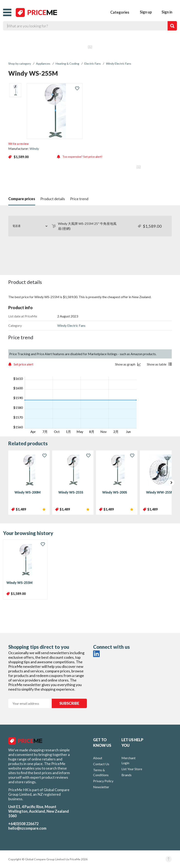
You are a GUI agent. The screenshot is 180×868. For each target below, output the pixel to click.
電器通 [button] (16, 226)
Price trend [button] (79, 199)
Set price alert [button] (23, 364)
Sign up (146, 12)
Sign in (167, 12)
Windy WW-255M (160, 492)
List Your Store (132, 769)
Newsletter (101, 787)
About (98, 758)
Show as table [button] (157, 364)
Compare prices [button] (22, 199)
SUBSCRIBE (69, 703)
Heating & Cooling (67, 64)
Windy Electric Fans (119, 64)
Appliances (43, 64)
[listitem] (15, 90)
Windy (34, 148)
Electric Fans (93, 64)
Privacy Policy (103, 781)
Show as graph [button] (125, 364)
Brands (127, 775)
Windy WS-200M (28, 492)
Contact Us (101, 764)
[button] (7, 12)
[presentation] (171, 483)
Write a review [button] (18, 144)
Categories (120, 12)
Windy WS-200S (115, 492)
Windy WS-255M (19, 583)
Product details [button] (53, 199)
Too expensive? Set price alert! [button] (82, 157)
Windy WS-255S (71, 492)
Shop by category (20, 64)
